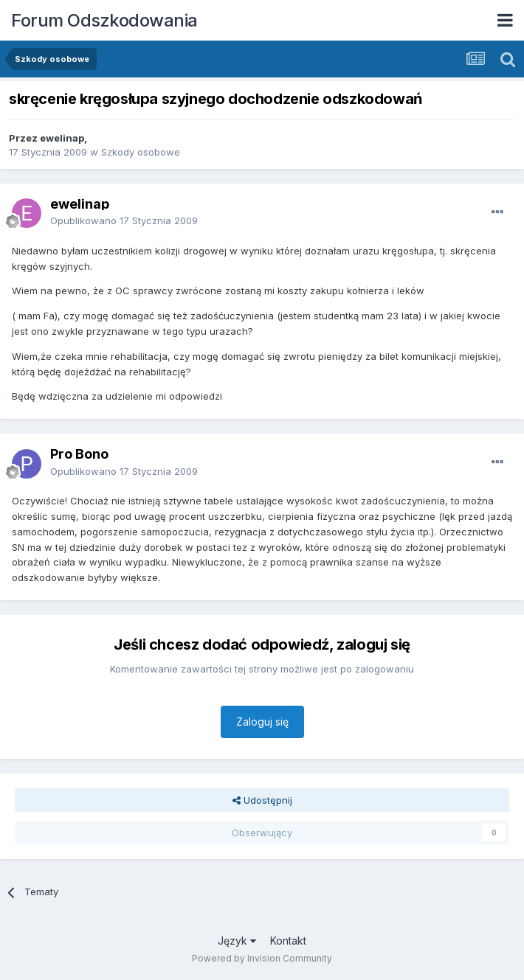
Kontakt (288, 941)
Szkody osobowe (141, 152)
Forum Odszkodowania (104, 20)
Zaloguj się (262, 722)
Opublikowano (124, 220)
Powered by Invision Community (262, 958)
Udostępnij (262, 800)
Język (237, 941)
